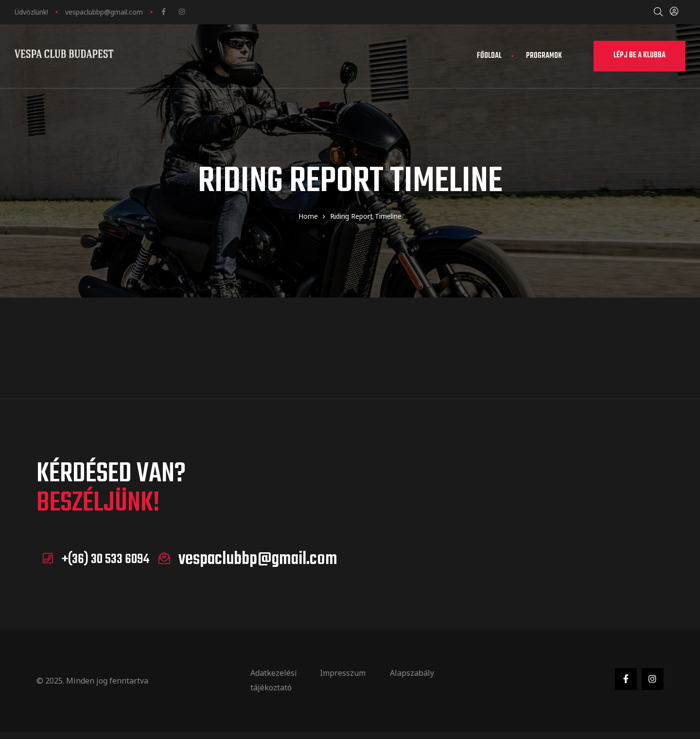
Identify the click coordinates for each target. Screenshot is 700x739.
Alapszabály (412, 672)
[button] (639, 56)
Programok (544, 56)
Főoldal (489, 56)
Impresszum (343, 672)
